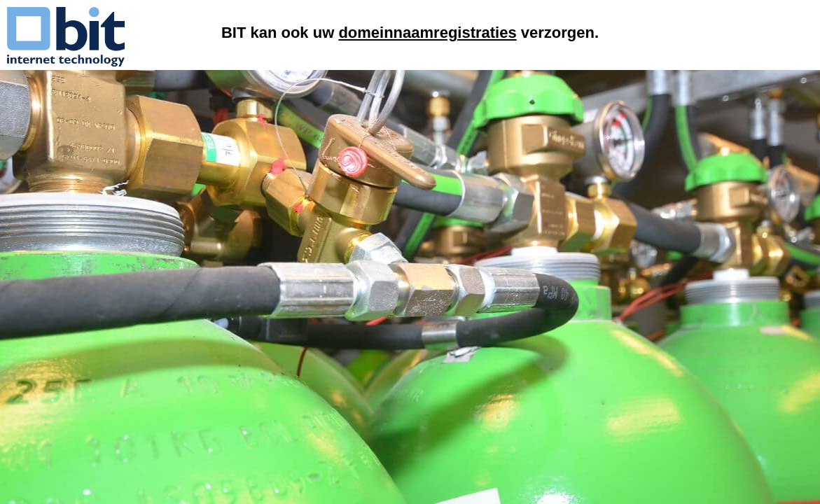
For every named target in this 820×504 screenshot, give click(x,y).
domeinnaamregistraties (427, 33)
